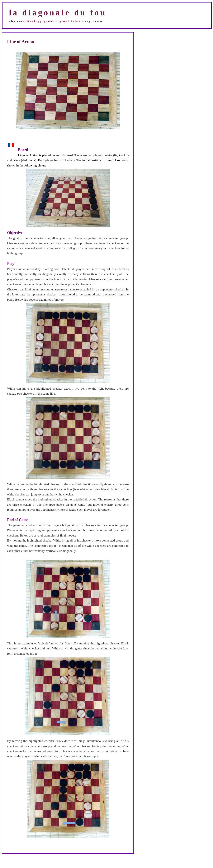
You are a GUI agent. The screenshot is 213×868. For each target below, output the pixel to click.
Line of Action (21, 42)
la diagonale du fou (58, 13)
